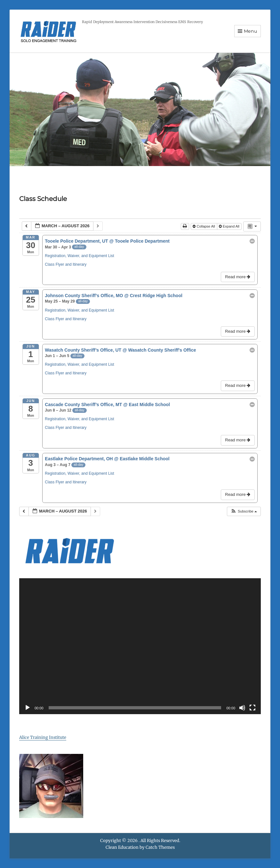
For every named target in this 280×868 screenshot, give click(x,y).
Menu (251, 31)
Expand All (230, 226)
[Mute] (242, 708)
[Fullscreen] (252, 708)
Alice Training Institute (43, 737)
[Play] (28, 708)
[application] (140, 646)
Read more (238, 277)
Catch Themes (160, 847)
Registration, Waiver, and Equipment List (79, 256)
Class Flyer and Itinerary (66, 264)
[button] (244, 511)
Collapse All (204, 226)
